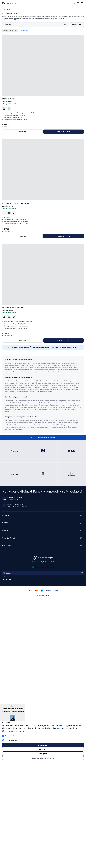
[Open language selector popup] (43, 573)
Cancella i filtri (24, 30)
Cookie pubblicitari (10, 740)
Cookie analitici (9, 736)
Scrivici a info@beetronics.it (17, 504)
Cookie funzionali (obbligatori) (14, 731)
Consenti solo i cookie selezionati (43, 758)
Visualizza (22, 132)
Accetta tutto (43, 745)
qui (60, 728)
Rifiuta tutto (43, 749)
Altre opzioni (43, 754)
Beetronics (36, 557)
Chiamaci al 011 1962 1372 (16, 498)
